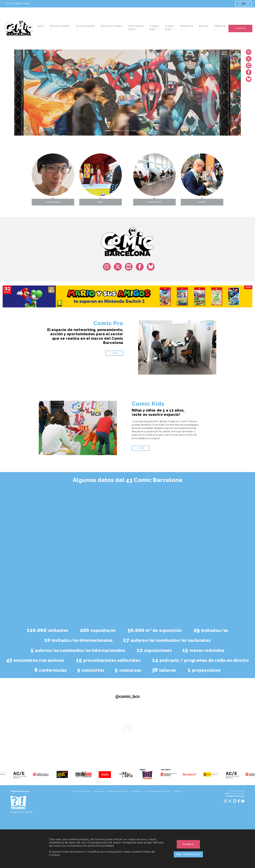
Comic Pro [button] (158, 28)
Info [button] (44, 26)
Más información (188, 854)
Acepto (188, 844)
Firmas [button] (215, 201)
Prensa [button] (224, 26)
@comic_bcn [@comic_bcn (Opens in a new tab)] (127, 696)
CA (240, 4)
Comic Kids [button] (174, 28)
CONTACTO (178, 792)
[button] (31, 93)
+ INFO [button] (114, 353)
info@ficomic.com (236, 796)
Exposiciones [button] (115, 26)
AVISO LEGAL (136, 792)
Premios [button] (191, 26)
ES (244, 4)
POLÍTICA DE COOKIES (82, 792)
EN (248, 4)
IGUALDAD (99, 792)
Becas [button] (207, 26)
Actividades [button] (89, 26)
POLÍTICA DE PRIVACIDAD (117, 792)
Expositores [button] (63, 26)
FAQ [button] (88, 201)
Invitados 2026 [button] (140, 28)
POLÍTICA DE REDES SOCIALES (157, 792)
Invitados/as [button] (41, 201)
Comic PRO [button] (167, 201)
